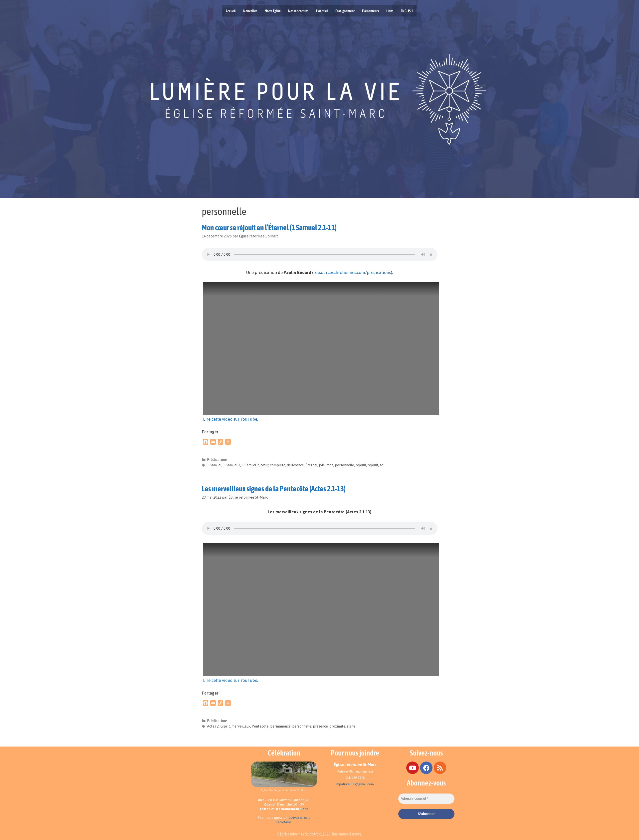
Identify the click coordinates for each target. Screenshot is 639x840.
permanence (280, 726)
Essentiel (322, 11)
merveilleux (241, 726)
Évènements (370, 11)
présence (320, 726)
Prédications (217, 460)
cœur (264, 465)
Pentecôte (260, 726)
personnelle (344, 465)
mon (330, 465)
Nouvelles (250, 11)
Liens (390, 11)
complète (278, 465)
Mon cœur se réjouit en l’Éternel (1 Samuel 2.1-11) (269, 227)
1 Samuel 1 (232, 465)
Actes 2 (213, 726)
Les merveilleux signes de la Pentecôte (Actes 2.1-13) (274, 489)
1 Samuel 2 (250, 465)
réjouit (373, 465)
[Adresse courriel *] (426, 799)
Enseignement (345, 11)
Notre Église (273, 11)
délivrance (295, 465)
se (382, 465)
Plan (305, 809)
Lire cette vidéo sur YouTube (230, 419)
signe (351, 726)
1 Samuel (214, 465)
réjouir (361, 465)
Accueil (231, 11)
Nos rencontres (298, 11)
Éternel (311, 465)
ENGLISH (407, 11)
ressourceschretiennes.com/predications (352, 272)
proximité (337, 726)
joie (322, 465)
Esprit (225, 726)
